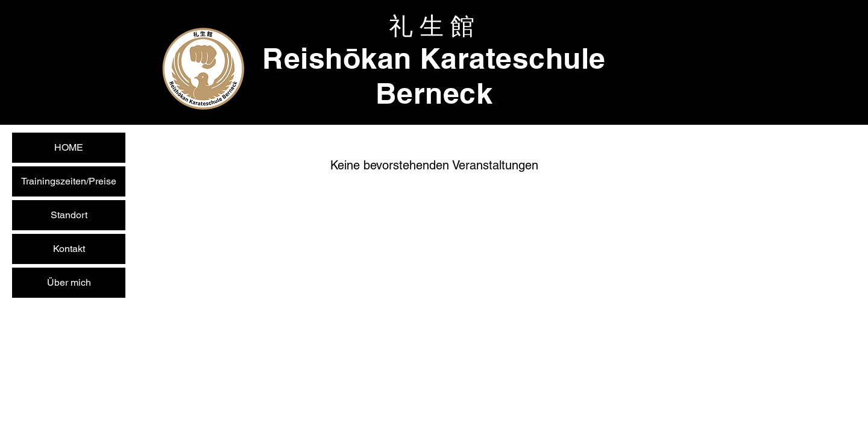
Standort (69, 215)
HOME (69, 147)
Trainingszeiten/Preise (69, 181)
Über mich (69, 282)
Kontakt (69, 249)
